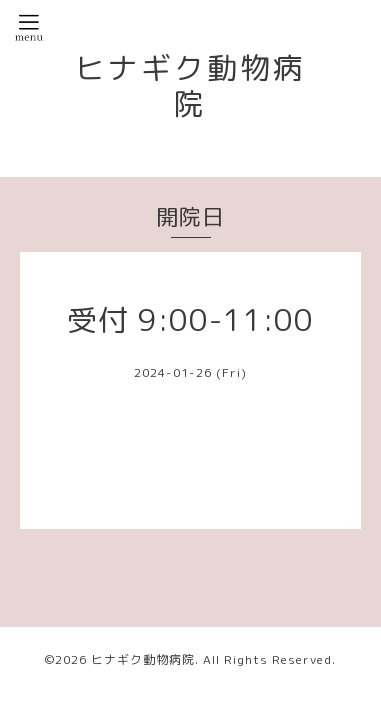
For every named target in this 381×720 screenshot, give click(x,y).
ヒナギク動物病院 (190, 86)
